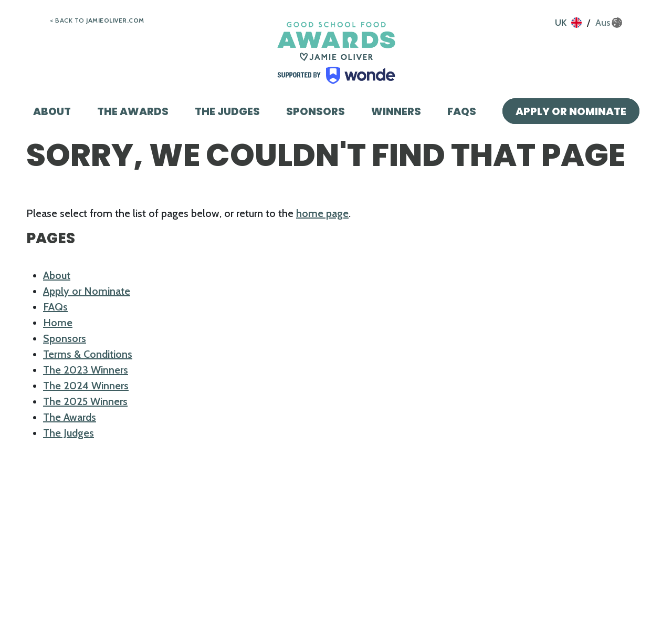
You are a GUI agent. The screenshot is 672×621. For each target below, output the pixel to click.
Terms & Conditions (88, 354)
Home (58, 323)
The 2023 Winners (86, 370)
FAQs (462, 111)
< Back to (97, 20)
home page (322, 213)
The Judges (227, 111)
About (52, 111)
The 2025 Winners (85, 401)
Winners (396, 111)
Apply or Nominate (571, 111)
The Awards (133, 111)
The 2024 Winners (86, 386)
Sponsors (316, 111)
